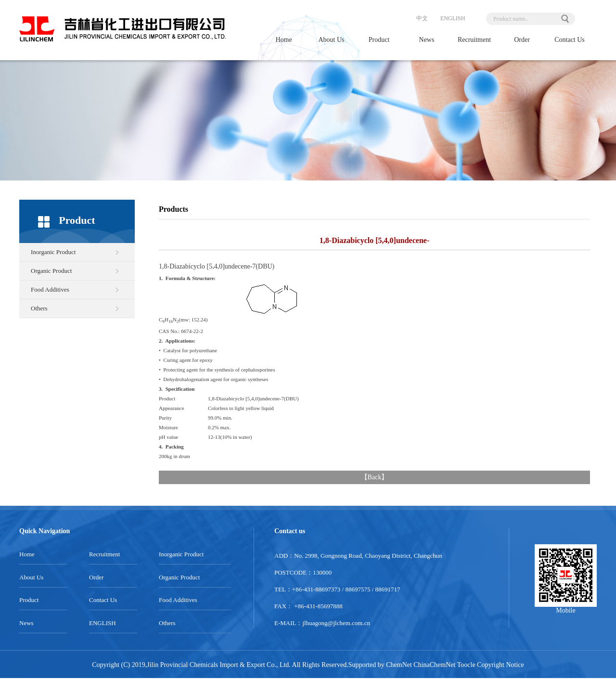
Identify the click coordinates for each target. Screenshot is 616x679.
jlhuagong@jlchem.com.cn (337, 623)
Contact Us (570, 40)
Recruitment (474, 40)
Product (379, 40)
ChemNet (399, 665)
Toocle (466, 665)
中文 (422, 18)
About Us (331, 40)
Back (375, 477)
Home (283, 40)
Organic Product (51, 271)
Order (522, 40)
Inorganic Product (53, 252)
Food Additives (50, 289)
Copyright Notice (500, 665)
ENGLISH (453, 18)
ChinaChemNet (434, 665)
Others (39, 308)
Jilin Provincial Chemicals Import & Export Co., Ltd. (219, 665)
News (427, 40)
